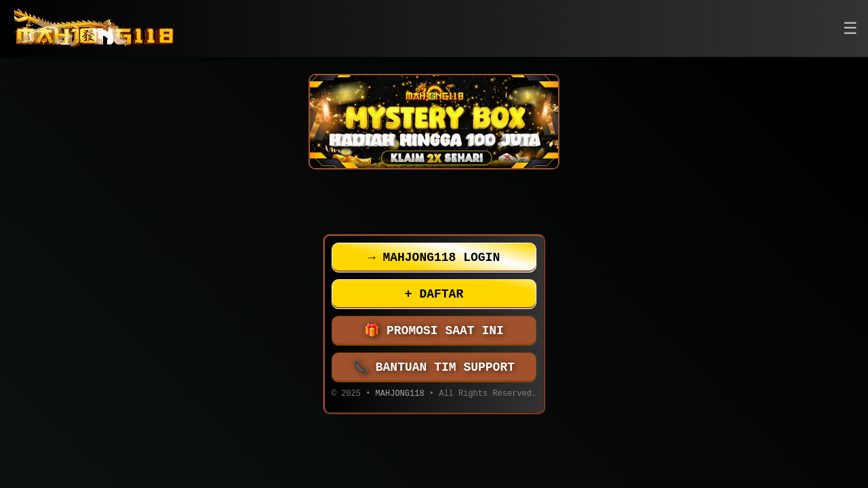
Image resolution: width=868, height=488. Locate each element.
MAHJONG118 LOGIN (434, 258)
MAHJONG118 (400, 395)
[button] (850, 29)
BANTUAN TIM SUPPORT (434, 367)
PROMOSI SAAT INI (434, 331)
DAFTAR (434, 294)
